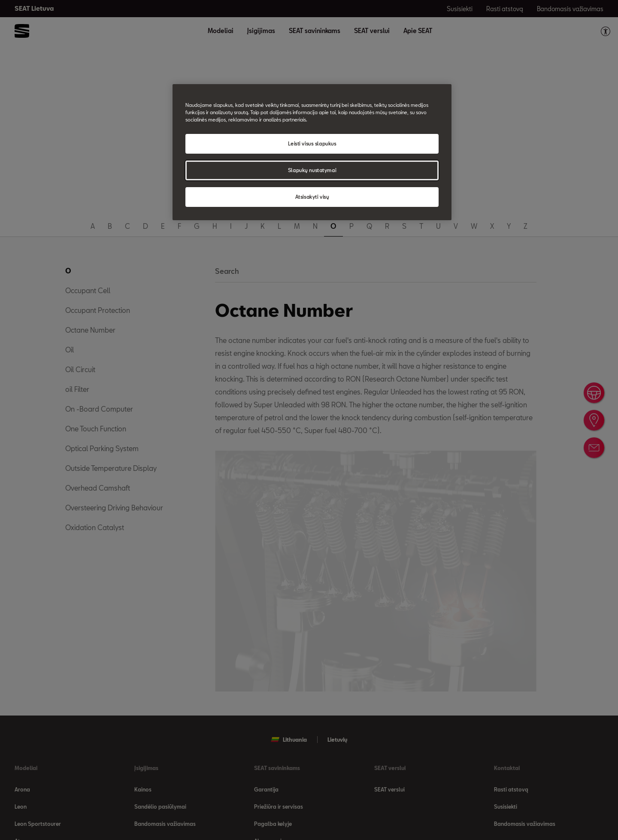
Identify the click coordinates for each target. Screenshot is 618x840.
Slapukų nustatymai (312, 170)
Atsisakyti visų (312, 197)
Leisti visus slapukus (312, 144)
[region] (312, 152)
